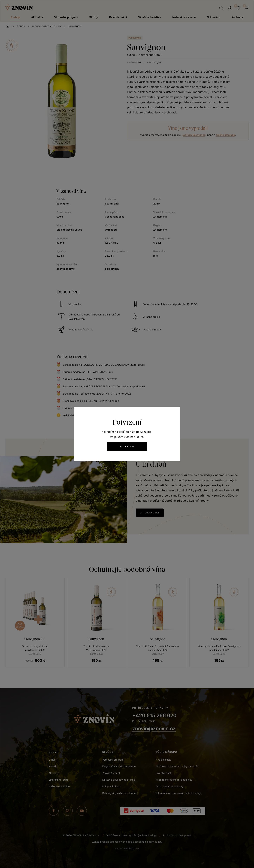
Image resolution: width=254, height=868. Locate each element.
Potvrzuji (127, 446)
